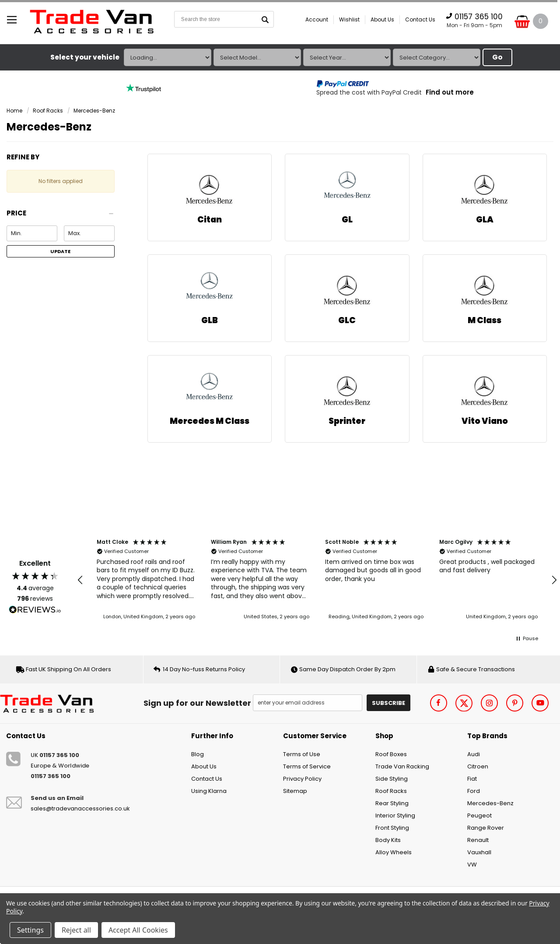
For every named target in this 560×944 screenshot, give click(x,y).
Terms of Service (307, 766)
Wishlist (349, 19)
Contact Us (420, 19)
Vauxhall (479, 852)
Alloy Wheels (394, 852)
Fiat (472, 779)
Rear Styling (392, 803)
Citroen (478, 766)
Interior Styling (395, 815)
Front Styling (392, 828)
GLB (210, 320)
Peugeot (479, 815)
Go (497, 57)
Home (14, 111)
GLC (347, 320)
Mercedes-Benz (94, 111)
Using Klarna (209, 791)
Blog (198, 754)
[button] (61, 216)
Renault (478, 840)
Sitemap (295, 791)
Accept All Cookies (138, 930)
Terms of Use (302, 754)
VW (472, 865)
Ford (474, 791)
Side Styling (392, 779)
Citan (210, 220)
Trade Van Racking (402, 766)
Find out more (450, 92)
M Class (485, 320)
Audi (474, 754)
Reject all (76, 930)
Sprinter (347, 421)
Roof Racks (48, 111)
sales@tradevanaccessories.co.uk (80, 808)
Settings (30, 930)
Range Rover (486, 828)
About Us (382, 19)
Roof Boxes (391, 754)
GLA (485, 220)
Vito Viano (485, 421)
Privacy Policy (302, 779)
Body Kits (388, 840)
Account (317, 19)
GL (347, 220)
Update (60, 251)
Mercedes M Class (210, 421)
